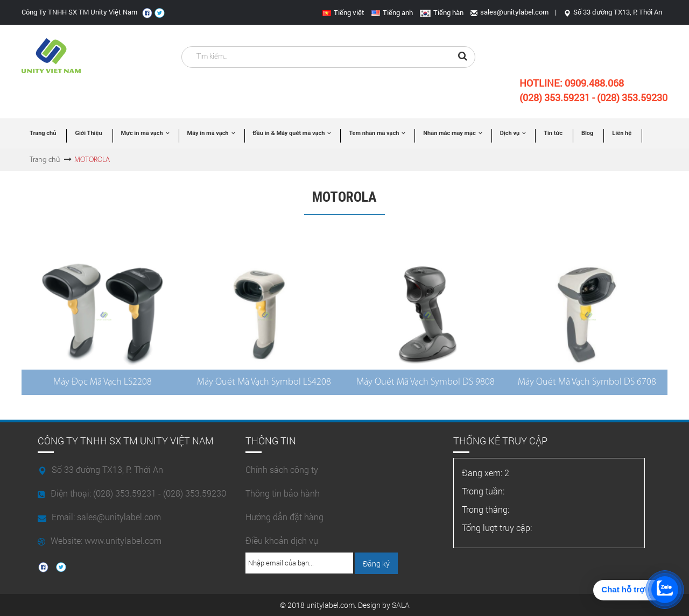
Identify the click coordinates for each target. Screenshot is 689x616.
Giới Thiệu (88, 133)
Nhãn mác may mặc (449, 133)
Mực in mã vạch (142, 133)
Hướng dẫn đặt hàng (284, 517)
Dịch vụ (510, 133)
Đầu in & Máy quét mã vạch (289, 133)
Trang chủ (45, 160)
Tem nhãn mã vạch (374, 133)
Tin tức (553, 133)
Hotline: (572, 83)
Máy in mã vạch (208, 133)
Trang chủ (43, 133)
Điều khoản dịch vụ (282, 540)
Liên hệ (622, 133)
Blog (587, 133)
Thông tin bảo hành (283, 493)
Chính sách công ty (282, 469)
